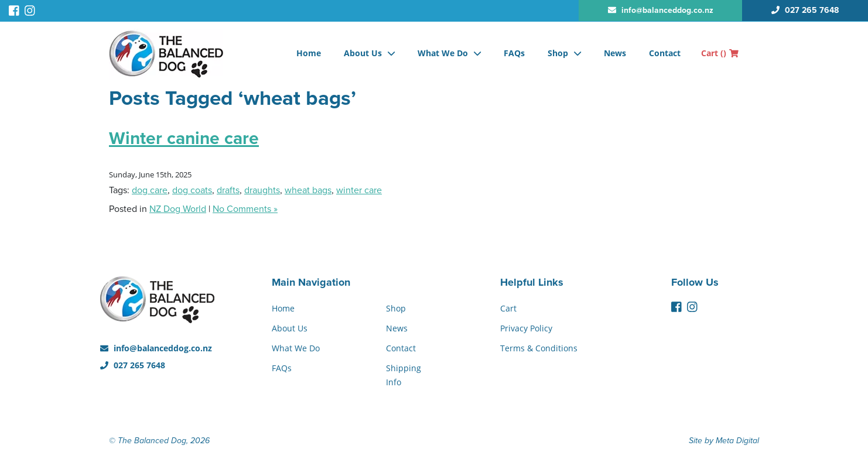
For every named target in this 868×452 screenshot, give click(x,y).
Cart (720, 53)
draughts (262, 190)
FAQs (514, 53)
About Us (363, 53)
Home (309, 53)
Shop (558, 53)
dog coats (192, 190)
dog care (150, 190)
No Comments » (245, 209)
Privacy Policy (526, 328)
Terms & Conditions (539, 348)
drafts (228, 190)
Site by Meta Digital (724, 441)
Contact (665, 53)
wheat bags (308, 190)
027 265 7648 (133, 365)
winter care (359, 190)
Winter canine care (184, 138)
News (615, 53)
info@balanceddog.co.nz (156, 348)
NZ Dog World (178, 209)
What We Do (443, 53)
